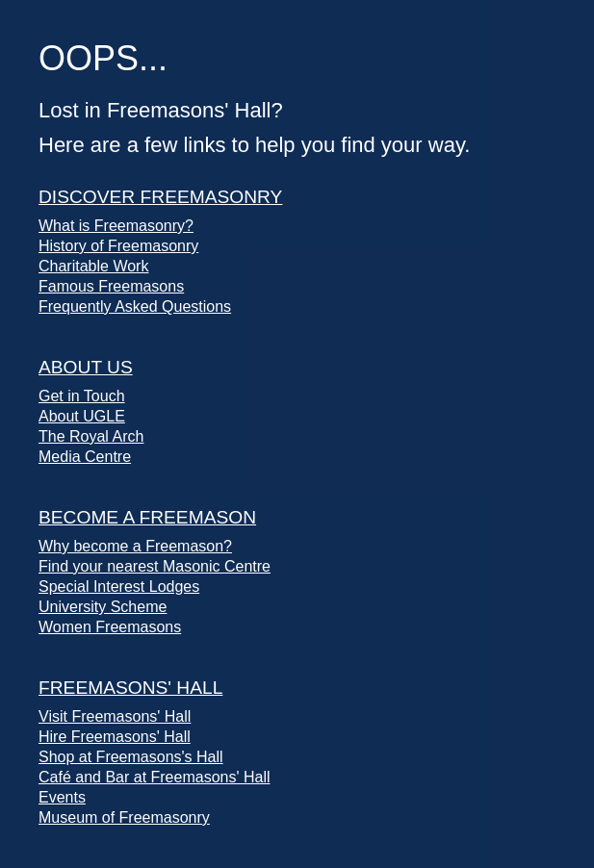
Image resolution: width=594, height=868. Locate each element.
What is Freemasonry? (116, 226)
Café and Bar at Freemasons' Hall (155, 777)
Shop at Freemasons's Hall (131, 757)
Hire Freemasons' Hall (115, 737)
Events (62, 797)
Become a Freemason (147, 517)
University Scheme (103, 607)
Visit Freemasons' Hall (115, 716)
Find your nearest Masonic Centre (155, 566)
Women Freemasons (110, 627)
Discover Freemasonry (160, 197)
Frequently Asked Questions (135, 306)
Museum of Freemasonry (124, 817)
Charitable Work (93, 266)
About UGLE (82, 416)
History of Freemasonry (118, 246)
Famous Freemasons (111, 286)
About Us (86, 367)
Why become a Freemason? (135, 546)
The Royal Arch (91, 436)
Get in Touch (82, 396)
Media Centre (85, 457)
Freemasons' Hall (130, 688)
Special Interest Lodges (119, 587)
